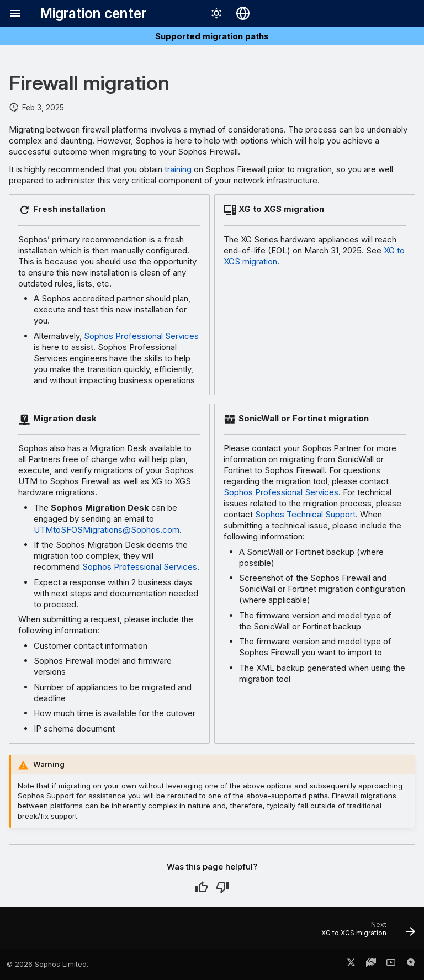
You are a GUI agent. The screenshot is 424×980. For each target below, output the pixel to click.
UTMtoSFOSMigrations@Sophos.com (107, 530)
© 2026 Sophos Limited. (47, 964)
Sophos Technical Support (305, 514)
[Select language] (243, 13)
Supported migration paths (212, 36)
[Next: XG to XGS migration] (365, 931)
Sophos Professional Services (141, 336)
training (178, 169)
